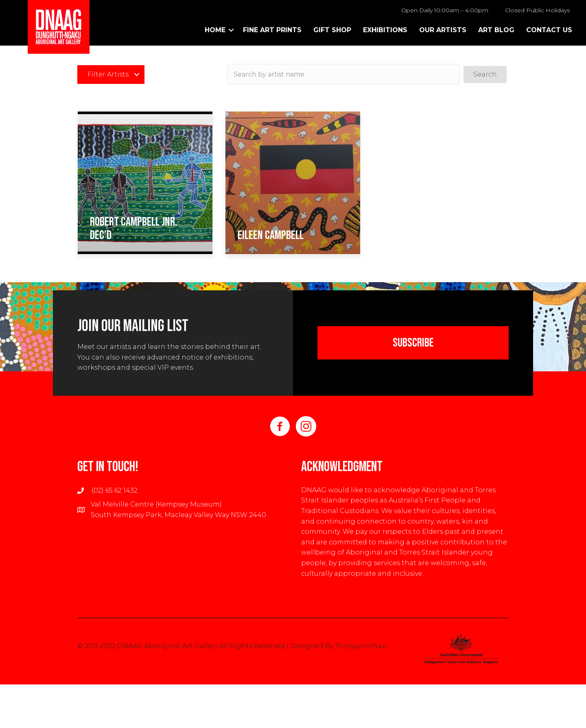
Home (215, 30)
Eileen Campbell (271, 235)
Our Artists (443, 30)
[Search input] (343, 74)
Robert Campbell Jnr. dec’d (134, 229)
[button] (485, 75)
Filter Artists (108, 74)
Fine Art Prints (272, 30)
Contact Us (549, 30)
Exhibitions (385, 30)
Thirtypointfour (361, 646)
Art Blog (496, 30)
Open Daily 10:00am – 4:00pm (445, 10)
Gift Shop (332, 30)
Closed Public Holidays (537, 10)
